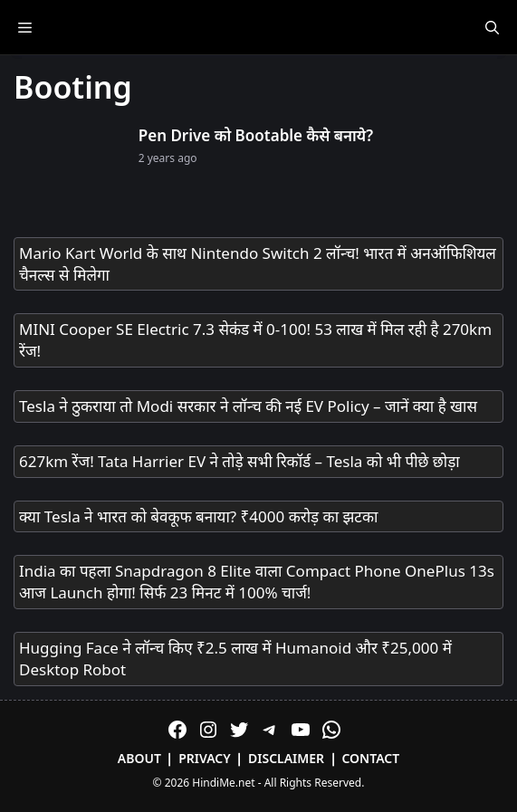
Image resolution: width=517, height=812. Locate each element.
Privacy (205, 758)
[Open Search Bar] (492, 27)
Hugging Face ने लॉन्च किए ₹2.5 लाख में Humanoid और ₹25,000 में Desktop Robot (235, 659)
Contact (370, 758)
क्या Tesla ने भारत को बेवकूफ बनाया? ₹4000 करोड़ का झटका (198, 516)
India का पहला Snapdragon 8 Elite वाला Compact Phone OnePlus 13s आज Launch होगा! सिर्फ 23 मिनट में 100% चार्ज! (257, 582)
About (139, 758)
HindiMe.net (223, 783)
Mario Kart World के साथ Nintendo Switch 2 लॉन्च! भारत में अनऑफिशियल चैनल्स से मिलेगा (258, 264)
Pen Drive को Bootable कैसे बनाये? (256, 135)
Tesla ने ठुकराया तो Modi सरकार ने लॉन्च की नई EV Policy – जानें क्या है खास (248, 406)
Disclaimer (286, 758)
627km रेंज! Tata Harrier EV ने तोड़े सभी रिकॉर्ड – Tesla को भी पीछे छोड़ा (239, 461)
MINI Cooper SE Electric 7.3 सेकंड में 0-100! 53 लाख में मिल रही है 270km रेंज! (255, 340)
